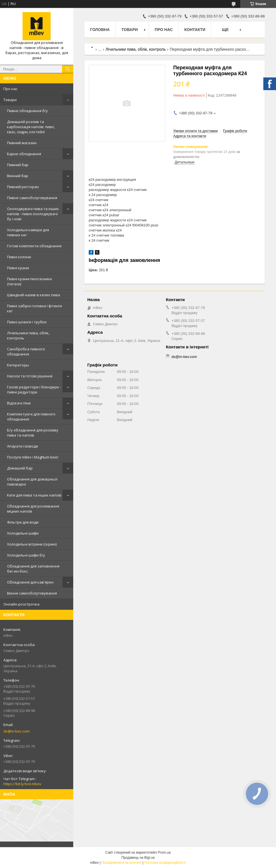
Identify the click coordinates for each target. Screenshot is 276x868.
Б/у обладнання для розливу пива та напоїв (33, 433)
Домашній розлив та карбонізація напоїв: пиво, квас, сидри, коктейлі (31, 127)
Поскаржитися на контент (121, 863)
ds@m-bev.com (16, 731)
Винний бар (18, 176)
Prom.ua (164, 853)
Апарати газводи (23, 446)
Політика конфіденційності (165, 863)
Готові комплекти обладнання (34, 246)
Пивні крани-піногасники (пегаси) (29, 281)
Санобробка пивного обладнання (26, 351)
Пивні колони (19, 257)
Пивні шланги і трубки (27, 322)
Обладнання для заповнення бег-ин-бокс (33, 569)
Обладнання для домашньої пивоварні (32, 482)
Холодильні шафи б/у (26, 555)
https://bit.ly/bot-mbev (22, 784)
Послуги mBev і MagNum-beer (33, 457)
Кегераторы (18, 365)
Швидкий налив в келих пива (34, 295)
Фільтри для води (23, 522)
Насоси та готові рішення (30, 376)
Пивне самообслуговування (32, 198)
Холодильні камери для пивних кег (28, 232)
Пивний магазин (22, 143)
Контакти (195, 30)
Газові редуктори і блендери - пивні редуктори (34, 390)
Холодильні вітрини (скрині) (32, 544)
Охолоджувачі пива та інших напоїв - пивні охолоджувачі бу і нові (33, 214)
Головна (100, 30)
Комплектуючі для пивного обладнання (31, 417)
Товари (10, 100)
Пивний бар (18, 165)
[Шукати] (68, 69)
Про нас (10, 89)
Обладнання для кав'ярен (30, 582)
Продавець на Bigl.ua (138, 858)
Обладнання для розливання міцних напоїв (33, 509)
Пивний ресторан (23, 187)
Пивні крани (18, 268)
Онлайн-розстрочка (21, 604)
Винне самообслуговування (32, 593)
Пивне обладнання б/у (27, 111)
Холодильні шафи (23, 533)
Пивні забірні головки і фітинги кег (34, 308)
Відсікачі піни (19, 403)
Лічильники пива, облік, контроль (28, 335)
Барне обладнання (24, 154)
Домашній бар (20, 468)
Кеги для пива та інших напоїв (34, 495)
